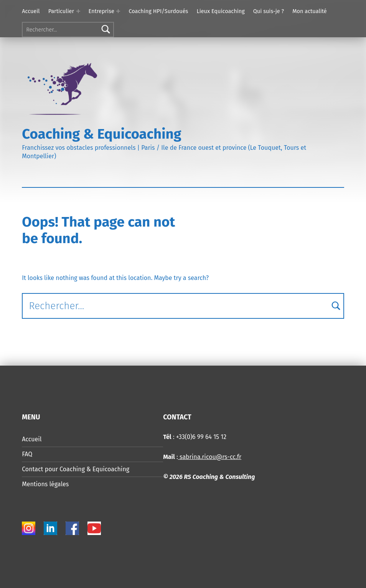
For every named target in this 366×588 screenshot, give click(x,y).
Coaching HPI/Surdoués (158, 11)
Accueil (31, 11)
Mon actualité (309, 11)
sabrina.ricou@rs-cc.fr (210, 457)
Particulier (61, 11)
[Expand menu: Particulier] (78, 11)
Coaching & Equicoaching (101, 134)
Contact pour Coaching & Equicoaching (76, 469)
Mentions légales (45, 484)
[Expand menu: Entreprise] (118, 11)
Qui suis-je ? (269, 11)
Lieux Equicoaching (220, 11)
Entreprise (101, 11)
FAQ (27, 454)
